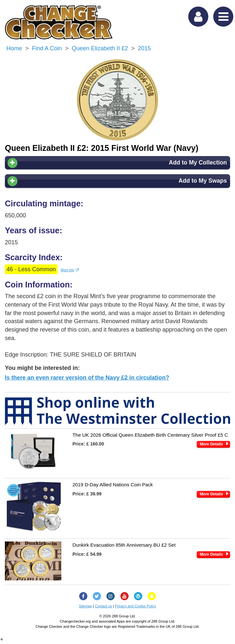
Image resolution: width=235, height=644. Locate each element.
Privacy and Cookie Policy (136, 606)
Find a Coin (47, 48)
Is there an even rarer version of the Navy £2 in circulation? (87, 378)
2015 (144, 48)
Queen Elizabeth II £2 (100, 48)
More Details (211, 444)
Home (14, 48)
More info (70, 270)
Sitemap (85, 606)
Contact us (103, 606)
